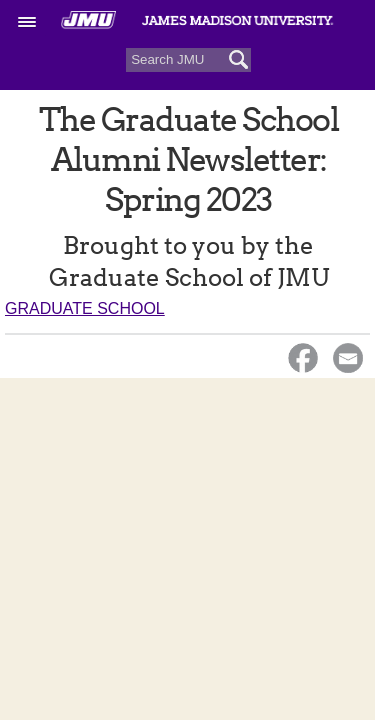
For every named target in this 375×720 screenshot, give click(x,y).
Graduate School (85, 308)
